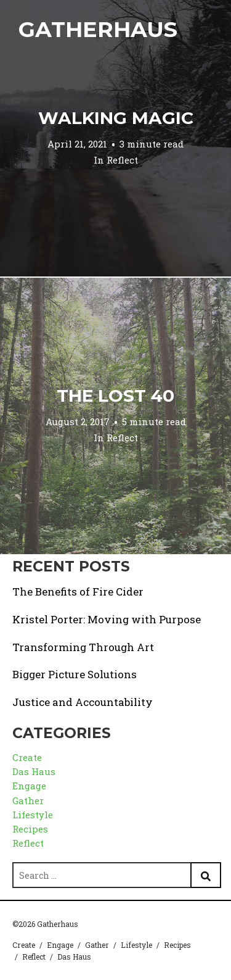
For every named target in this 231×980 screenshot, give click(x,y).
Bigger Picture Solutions (75, 674)
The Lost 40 (115, 396)
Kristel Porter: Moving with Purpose (107, 619)
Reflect (122, 160)
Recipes (30, 829)
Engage (29, 786)
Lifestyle (33, 815)
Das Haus (34, 771)
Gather (28, 800)
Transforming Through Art (83, 647)
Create (27, 757)
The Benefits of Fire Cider (78, 592)
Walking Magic (116, 118)
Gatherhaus (98, 29)
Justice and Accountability (83, 702)
